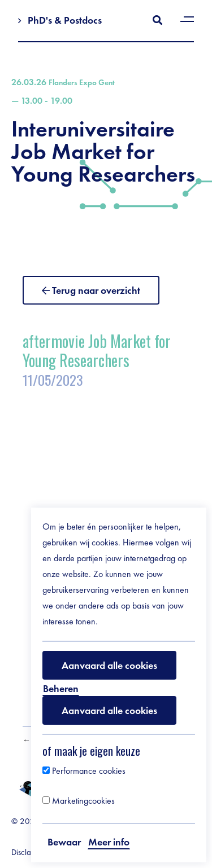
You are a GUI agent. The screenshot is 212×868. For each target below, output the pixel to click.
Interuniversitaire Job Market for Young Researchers (106, 131)
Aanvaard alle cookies (109, 665)
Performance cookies (84, 771)
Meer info (109, 842)
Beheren (61, 688)
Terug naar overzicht (96, 290)
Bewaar (64, 842)
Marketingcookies (79, 801)
